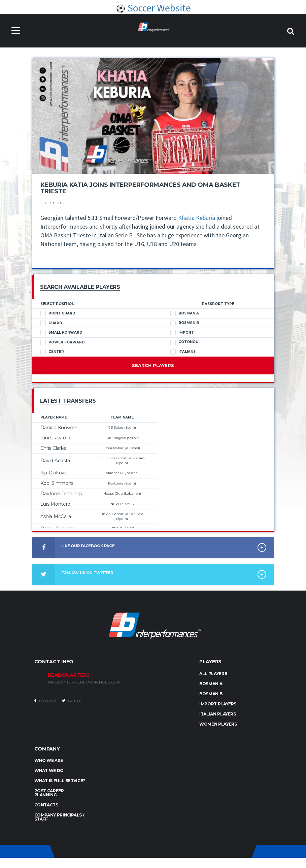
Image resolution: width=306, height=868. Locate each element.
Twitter (71, 701)
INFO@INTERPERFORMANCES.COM (85, 682)
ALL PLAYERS (213, 674)
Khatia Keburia (197, 218)
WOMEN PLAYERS (218, 724)
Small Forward (61, 333)
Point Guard (58, 313)
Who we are (49, 760)
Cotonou (184, 342)
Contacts (46, 805)
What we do (49, 771)
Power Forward (63, 342)
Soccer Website (153, 8)
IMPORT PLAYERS (218, 704)
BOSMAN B (211, 694)
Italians (183, 352)
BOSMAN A (211, 684)
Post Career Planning (49, 793)
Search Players (153, 365)
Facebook (45, 701)
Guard (51, 323)
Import (182, 333)
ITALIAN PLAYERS (218, 714)
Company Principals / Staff (59, 817)
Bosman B (185, 323)
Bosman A (185, 313)
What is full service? (60, 781)
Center (52, 352)
